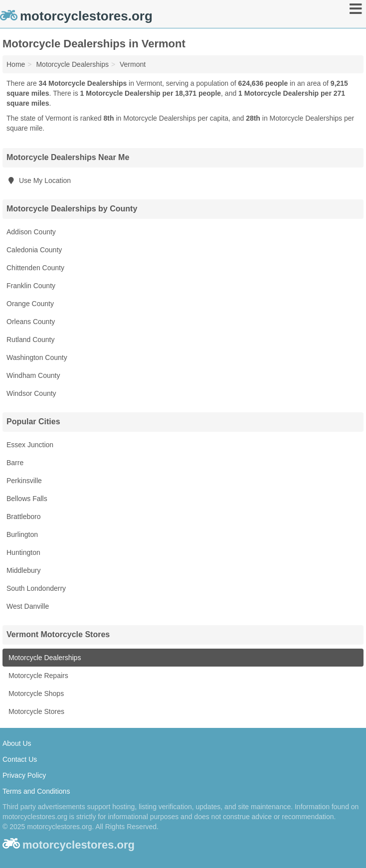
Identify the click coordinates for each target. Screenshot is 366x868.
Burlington (22, 534)
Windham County (33, 375)
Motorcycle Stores (35, 711)
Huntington (23, 552)
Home (16, 64)
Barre (15, 463)
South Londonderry (36, 588)
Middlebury (23, 570)
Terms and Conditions (36, 791)
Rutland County (31, 340)
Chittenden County (35, 268)
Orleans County (31, 322)
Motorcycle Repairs (37, 676)
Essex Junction (30, 445)
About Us (17, 743)
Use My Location (39, 180)
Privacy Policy (24, 775)
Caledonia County (34, 250)
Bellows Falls (27, 499)
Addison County (31, 232)
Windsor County (31, 393)
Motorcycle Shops (35, 694)
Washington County (37, 357)
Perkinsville (24, 481)
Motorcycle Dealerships (44, 658)
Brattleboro (23, 517)
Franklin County (31, 286)
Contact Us (20, 759)
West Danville (28, 606)
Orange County (30, 304)
